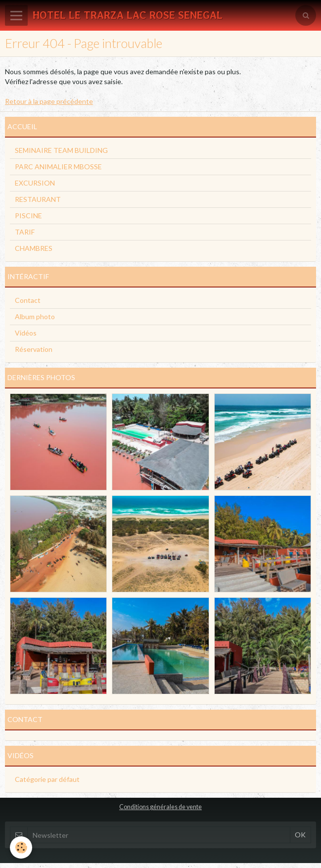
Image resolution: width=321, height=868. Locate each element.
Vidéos (26, 333)
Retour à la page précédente (49, 101)
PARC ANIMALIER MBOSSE (58, 167)
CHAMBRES (34, 248)
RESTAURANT (38, 199)
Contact (28, 300)
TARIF (25, 232)
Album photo (35, 316)
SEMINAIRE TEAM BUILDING (61, 150)
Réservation (34, 349)
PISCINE (28, 216)
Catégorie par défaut (47, 779)
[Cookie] (21, 847)
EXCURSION (35, 183)
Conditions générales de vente (160, 807)
